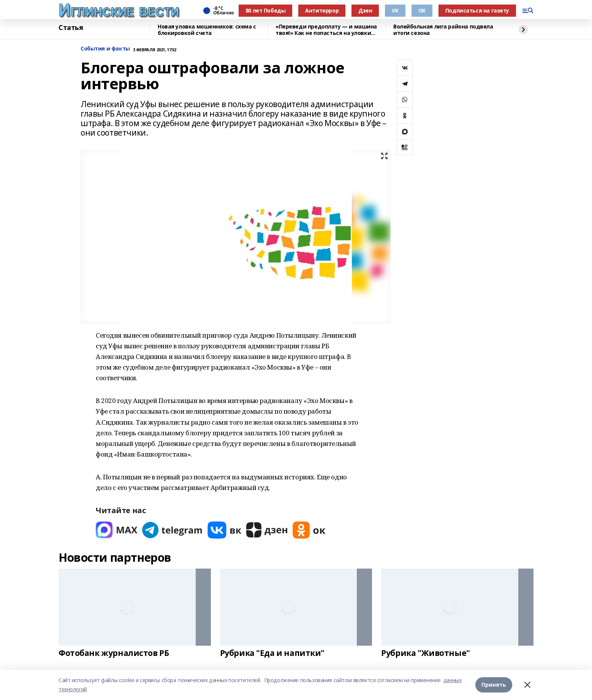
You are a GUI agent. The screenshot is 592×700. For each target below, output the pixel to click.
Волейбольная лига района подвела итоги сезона (443, 30)
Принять (494, 685)
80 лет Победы (266, 10)
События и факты (105, 49)
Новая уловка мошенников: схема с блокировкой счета (207, 30)
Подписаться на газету (477, 10)
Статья (71, 28)
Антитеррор (322, 10)
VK (395, 10)
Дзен (365, 10)
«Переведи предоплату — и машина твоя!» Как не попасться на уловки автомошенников (326, 30)
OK (422, 10)
